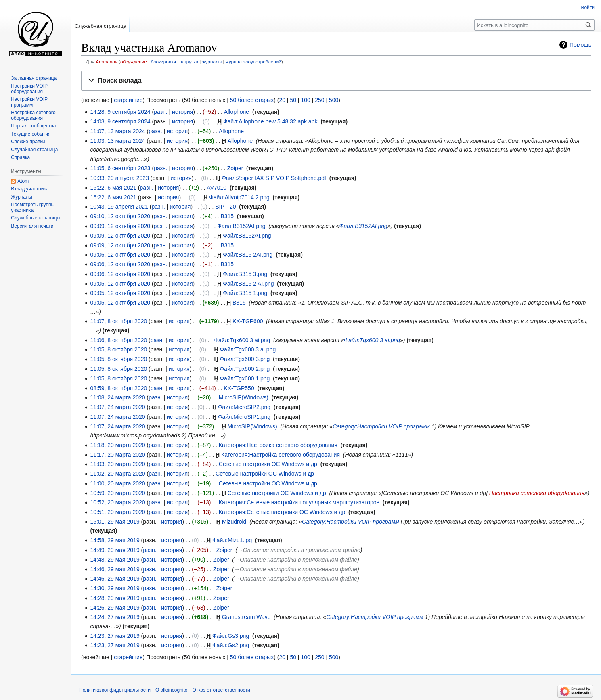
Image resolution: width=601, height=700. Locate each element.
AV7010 (217, 188)
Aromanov (107, 62)
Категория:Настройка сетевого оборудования (278, 445)
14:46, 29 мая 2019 (115, 569)
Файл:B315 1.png (245, 293)
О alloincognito (171, 690)
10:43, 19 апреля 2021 (119, 207)
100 (305, 100)
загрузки (189, 62)
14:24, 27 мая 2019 (115, 617)
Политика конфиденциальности (115, 690)
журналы (212, 62)
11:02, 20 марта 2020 (117, 474)
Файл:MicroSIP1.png (244, 417)
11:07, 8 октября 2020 (118, 321)
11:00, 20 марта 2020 (117, 483)
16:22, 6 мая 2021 (113, 188)
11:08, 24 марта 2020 (117, 397)
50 (293, 100)
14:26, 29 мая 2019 (115, 608)
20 (282, 100)
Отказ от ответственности (221, 690)
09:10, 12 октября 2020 (120, 216)
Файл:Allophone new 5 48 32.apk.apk (270, 121)
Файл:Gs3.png (231, 636)
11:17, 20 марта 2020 (117, 455)
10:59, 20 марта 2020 (117, 493)
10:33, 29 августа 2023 (119, 178)
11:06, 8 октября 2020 (118, 340)
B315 (227, 216)
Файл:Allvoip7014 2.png (239, 197)
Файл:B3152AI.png (241, 226)
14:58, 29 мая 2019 (115, 540)
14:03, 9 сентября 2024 (120, 121)
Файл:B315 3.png (245, 274)
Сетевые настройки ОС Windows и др (268, 464)
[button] (336, 81)
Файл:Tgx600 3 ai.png (242, 340)
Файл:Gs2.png (231, 645)
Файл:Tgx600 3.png (245, 359)
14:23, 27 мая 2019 (115, 636)
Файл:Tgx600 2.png (245, 369)
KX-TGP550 (239, 388)
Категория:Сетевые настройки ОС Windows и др (282, 512)
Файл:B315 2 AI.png (248, 284)
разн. (160, 112)
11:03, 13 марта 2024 (117, 141)
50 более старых (252, 100)
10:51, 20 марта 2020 (117, 512)
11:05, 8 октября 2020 (118, 349)
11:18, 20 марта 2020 (117, 445)
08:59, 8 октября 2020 (118, 388)
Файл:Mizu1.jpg (232, 540)
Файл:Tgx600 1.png (245, 378)
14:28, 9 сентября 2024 (120, 112)
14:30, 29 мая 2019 (115, 588)
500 (334, 100)
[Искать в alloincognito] (534, 25)
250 (319, 100)
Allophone (237, 112)
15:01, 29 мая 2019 (115, 522)
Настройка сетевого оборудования (537, 493)
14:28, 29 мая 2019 (115, 598)
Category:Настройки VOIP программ (381, 426)
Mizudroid (234, 522)
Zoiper (235, 168)
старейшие (128, 100)
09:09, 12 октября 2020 (120, 226)
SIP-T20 (225, 207)
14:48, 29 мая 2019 (115, 560)
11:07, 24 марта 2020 (117, 407)
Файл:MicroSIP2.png (244, 407)
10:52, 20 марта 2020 (117, 502)
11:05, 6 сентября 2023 (120, 168)
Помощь (580, 45)
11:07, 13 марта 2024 (117, 131)
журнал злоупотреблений (253, 62)
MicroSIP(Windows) (244, 397)
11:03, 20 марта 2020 (117, 464)
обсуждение (134, 62)
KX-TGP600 (248, 321)
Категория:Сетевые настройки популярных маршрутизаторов (299, 502)
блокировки (163, 62)
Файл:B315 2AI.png (248, 255)
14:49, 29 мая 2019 (115, 550)
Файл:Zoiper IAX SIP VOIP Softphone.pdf (274, 178)
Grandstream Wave (246, 617)
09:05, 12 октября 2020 (120, 284)
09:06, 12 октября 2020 (120, 255)
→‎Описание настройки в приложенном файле (299, 550)
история (182, 112)
